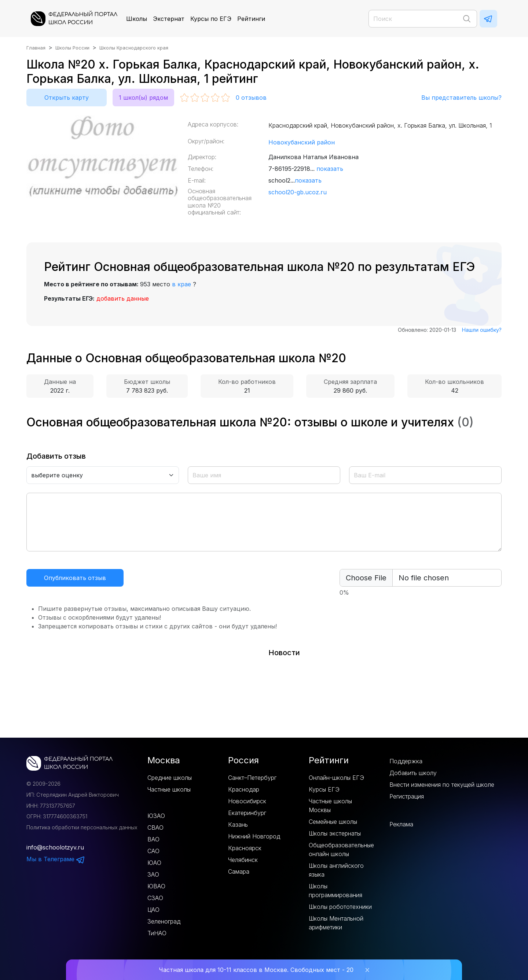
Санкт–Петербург (252, 778)
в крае (181, 284)
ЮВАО (156, 886)
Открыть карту (67, 98)
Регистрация (407, 796)
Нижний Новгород (254, 836)
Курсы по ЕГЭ (211, 19)
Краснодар (244, 789)
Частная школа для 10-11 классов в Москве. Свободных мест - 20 (256, 970)
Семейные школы (333, 822)
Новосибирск (247, 801)
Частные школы (169, 789)
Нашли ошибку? (482, 330)
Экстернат (169, 19)
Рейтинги (251, 19)
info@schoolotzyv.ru (55, 847)
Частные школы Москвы (330, 805)
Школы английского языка (336, 870)
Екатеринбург (247, 813)
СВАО (155, 827)
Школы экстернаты (335, 833)
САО (153, 851)
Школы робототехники (340, 907)
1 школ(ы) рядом (143, 98)
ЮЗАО (156, 816)
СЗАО (155, 898)
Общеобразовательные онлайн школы (341, 849)
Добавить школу (413, 773)
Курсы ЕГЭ (324, 789)
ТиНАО (157, 933)
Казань (238, 825)
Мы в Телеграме (56, 859)
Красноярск (245, 848)
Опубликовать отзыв (75, 578)
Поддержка (406, 761)
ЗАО (153, 874)
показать (330, 169)
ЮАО (154, 863)
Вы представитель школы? (461, 98)
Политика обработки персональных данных (82, 827)
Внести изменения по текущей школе (442, 785)
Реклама (401, 824)
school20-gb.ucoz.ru (298, 192)
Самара (239, 871)
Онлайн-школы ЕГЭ (336, 778)
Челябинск (243, 860)
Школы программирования (335, 891)
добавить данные (123, 298)
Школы (137, 19)
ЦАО (153, 910)
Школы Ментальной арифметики (336, 923)
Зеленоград (164, 921)
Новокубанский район (302, 142)
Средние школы (170, 778)
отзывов (251, 98)
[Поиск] (423, 19)
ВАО (153, 839)
